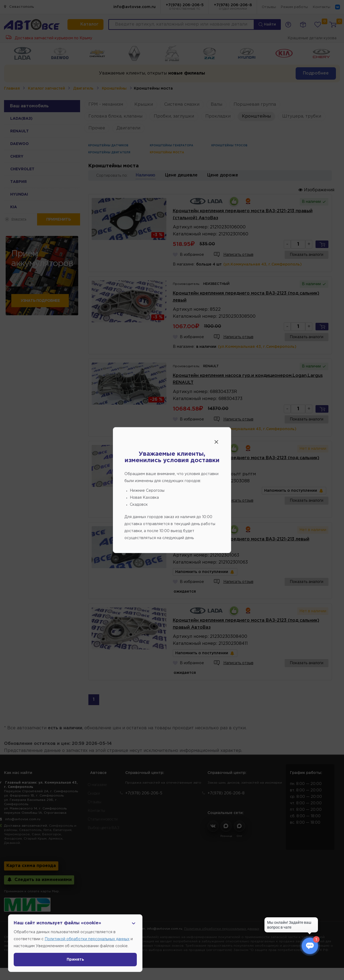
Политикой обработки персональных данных (87, 939)
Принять (75, 960)
